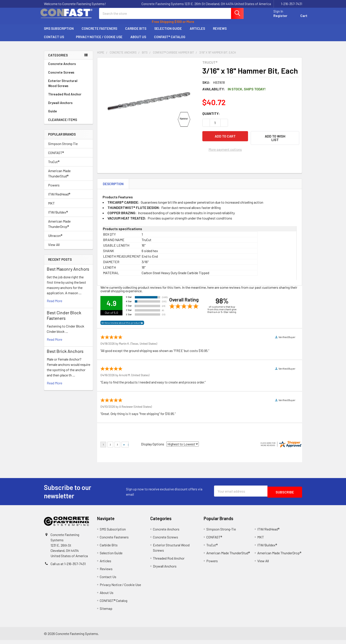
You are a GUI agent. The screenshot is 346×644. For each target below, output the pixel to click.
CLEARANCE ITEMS (63, 124)
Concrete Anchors (69, 68)
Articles (197, 32)
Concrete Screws (69, 76)
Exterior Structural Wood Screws (69, 87)
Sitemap (106, 612)
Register (275, 18)
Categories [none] (58, 59)
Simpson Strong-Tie (63, 148)
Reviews (220, 32)
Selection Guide (168, 32)
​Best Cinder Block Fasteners (64, 319)
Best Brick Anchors (65, 355)
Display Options (153, 448)
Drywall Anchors (60, 107)
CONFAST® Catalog (170, 41)
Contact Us (56, 41)
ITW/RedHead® (59, 198)
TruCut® (54, 166)
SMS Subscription (59, 32)
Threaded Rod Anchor (69, 98)
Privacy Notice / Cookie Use (99, 41)
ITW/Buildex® (58, 216)
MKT (51, 207)
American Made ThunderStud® (59, 177)
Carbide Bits (136, 32)
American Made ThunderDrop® (59, 228)
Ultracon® (55, 239)
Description (113, 188)
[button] (275, 142)
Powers (54, 189)
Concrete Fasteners (99, 32)
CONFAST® (56, 157)
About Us (138, 41)
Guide (53, 115)
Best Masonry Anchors (68, 273)
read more (55, 305)
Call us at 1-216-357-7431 (68, 568)
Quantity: (211, 117)
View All (54, 248)
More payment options (225, 152)
